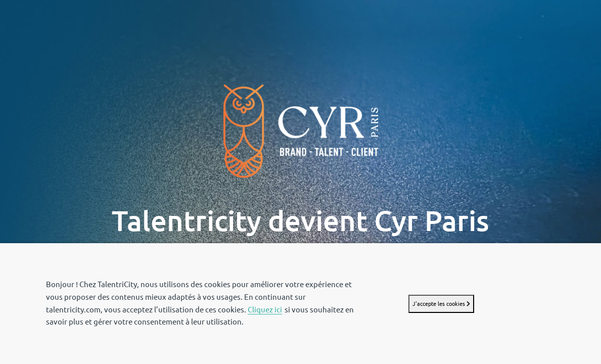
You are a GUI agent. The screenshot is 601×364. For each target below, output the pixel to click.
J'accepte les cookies (441, 304)
